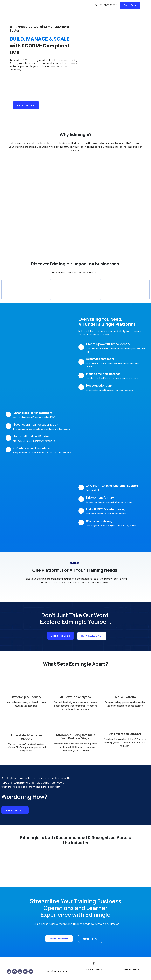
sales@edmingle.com (57, 971)
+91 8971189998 (94, 970)
